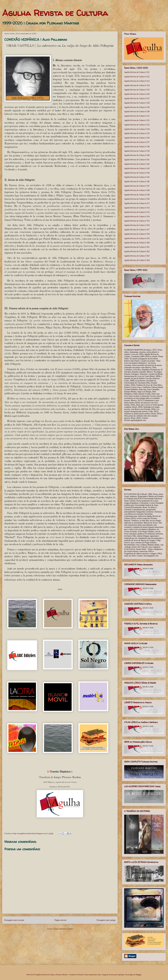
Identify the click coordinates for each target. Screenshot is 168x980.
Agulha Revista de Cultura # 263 (137, 256)
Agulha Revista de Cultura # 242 (137, 164)
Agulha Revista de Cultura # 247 (137, 186)
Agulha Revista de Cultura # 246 (137, 181)
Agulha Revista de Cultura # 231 (137, 116)
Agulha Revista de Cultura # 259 (137, 238)
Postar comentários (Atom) (63, 929)
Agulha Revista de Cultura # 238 (137, 147)
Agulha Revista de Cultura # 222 (137, 77)
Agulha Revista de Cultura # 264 (137, 260)
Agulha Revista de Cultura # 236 (137, 138)
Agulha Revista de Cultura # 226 (137, 94)
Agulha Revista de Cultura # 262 (137, 251)
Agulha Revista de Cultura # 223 (137, 81)
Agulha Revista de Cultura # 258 (137, 234)
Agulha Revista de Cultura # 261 (137, 247)
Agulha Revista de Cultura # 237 (137, 142)
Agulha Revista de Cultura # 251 (137, 203)
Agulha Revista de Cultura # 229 (137, 107)
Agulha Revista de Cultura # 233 (137, 125)
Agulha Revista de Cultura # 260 (137, 243)
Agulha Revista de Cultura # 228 (137, 103)
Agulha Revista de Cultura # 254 (137, 217)
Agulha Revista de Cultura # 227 (137, 98)
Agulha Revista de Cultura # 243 (137, 168)
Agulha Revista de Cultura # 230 (137, 112)
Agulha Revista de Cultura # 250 (137, 199)
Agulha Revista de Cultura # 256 (137, 225)
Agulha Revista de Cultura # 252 (137, 208)
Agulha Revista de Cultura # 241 (137, 160)
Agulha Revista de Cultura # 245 (137, 177)
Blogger (138, 975)
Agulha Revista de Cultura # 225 (137, 90)
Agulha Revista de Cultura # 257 (137, 230)
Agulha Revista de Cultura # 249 (137, 195)
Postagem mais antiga (106, 920)
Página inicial (60, 920)
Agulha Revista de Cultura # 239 (137, 151)
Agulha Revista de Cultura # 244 (137, 173)
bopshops (121, 975)
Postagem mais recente (14, 920)
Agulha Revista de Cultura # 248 (137, 190)
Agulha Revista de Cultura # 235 (137, 133)
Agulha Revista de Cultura (55, 13)
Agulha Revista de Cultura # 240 (137, 155)
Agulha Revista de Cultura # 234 (137, 129)
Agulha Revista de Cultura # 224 (137, 85)
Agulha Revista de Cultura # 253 (137, 212)
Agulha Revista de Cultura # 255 (137, 221)
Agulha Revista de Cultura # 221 (137, 72)
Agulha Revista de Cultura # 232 (137, 120)
